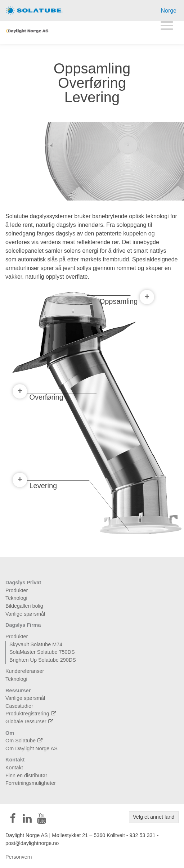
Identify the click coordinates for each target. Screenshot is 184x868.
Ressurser (18, 691)
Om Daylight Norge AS (32, 748)
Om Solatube (25, 741)
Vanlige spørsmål (25, 614)
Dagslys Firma (23, 625)
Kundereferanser (25, 671)
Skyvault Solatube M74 (36, 644)
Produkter (17, 590)
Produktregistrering (32, 714)
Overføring (38, 395)
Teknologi (16, 598)
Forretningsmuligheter (31, 783)
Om (10, 733)
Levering (35, 484)
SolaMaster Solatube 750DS (42, 652)
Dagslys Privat (23, 583)
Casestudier (19, 706)
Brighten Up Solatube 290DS (43, 660)
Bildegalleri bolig (24, 606)
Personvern (19, 857)
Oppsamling (127, 300)
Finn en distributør (26, 775)
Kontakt (15, 760)
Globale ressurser (30, 721)
